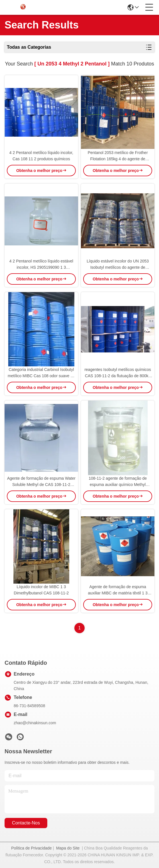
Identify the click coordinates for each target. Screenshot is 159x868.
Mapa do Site (68, 848)
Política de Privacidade (31, 848)
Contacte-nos (26, 823)
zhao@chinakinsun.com (35, 723)
